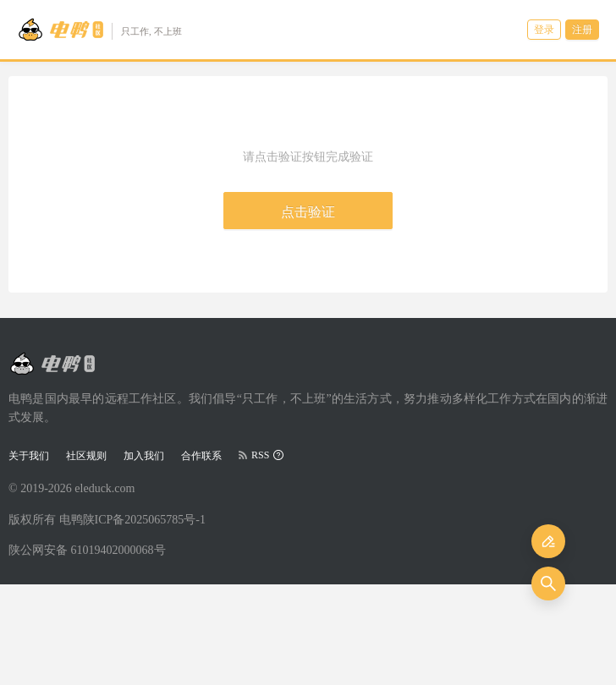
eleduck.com (104, 488)
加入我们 (144, 456)
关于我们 (29, 456)
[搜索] (548, 584)
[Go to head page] (99, 30)
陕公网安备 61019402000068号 (87, 550)
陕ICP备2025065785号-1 (144, 520)
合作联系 (201, 456)
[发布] (548, 541)
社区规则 (86, 456)
